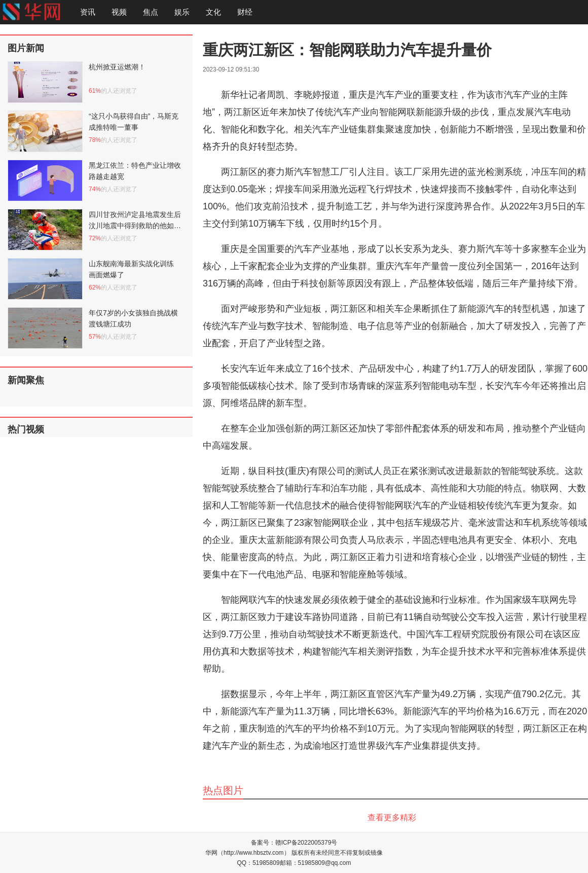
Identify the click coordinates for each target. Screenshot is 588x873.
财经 (245, 12)
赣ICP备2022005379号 (306, 843)
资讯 (88, 12)
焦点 (151, 12)
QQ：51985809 (259, 863)
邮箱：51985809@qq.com (316, 863)
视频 (119, 12)
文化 (213, 12)
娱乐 (182, 12)
